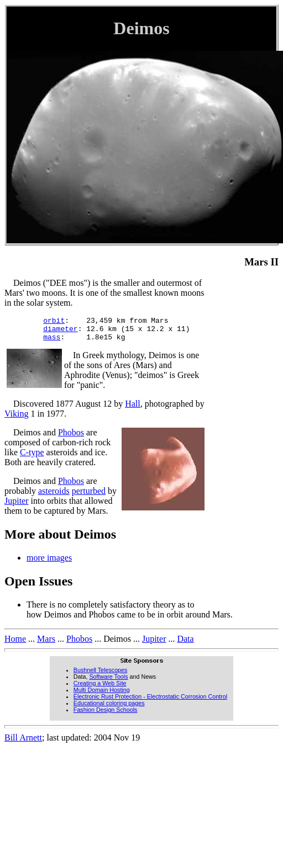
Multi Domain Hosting (102, 695)
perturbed (89, 496)
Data (185, 644)
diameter (60, 332)
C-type (32, 457)
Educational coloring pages (109, 708)
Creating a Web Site (100, 688)
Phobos (71, 437)
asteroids (54, 496)
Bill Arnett (23, 742)
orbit (54, 322)
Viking (16, 419)
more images (49, 563)
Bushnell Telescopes (101, 675)
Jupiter (17, 506)
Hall (133, 409)
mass (52, 342)
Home (15, 644)
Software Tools (108, 681)
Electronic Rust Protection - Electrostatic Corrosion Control (150, 701)
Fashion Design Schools (106, 715)
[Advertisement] (245, 444)
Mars (46, 644)
